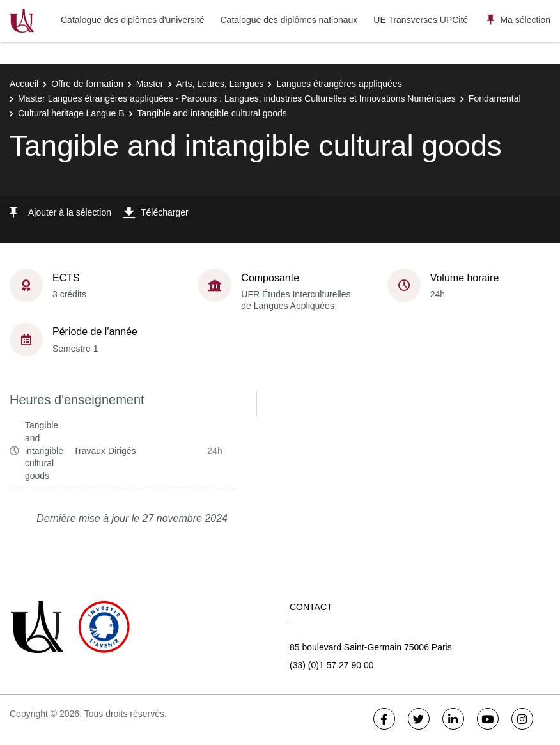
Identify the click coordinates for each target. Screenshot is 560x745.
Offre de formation (87, 84)
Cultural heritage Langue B (71, 113)
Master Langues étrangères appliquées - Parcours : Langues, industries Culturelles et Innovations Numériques (237, 98)
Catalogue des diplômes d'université (132, 20)
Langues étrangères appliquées (339, 84)
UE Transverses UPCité (421, 20)
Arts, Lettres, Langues (220, 84)
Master (150, 84)
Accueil (24, 84)
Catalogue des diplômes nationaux (289, 20)
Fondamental (495, 98)
